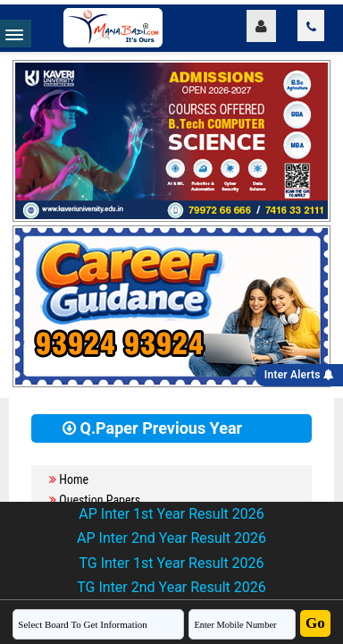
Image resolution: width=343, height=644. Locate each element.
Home (74, 479)
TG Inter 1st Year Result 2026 (171, 563)
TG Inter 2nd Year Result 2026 (171, 587)
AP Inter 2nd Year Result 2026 (171, 538)
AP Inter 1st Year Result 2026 (171, 514)
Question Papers (100, 500)
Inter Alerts (299, 375)
